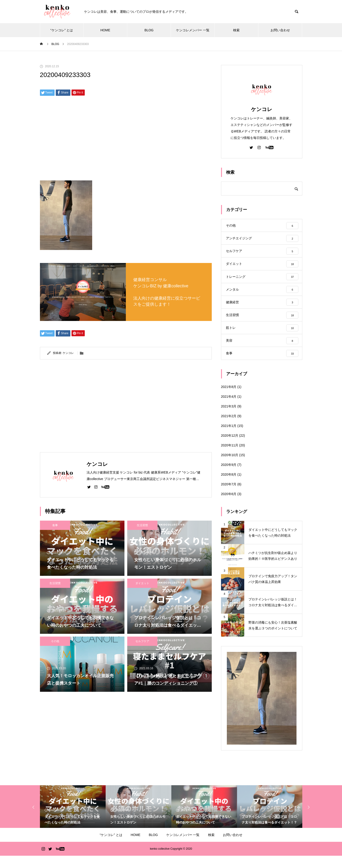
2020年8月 (229, 487)
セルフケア (142, 641)
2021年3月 (229, 419)
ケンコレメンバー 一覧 (193, 30)
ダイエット (142, 583)
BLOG (149, 30)
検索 (236, 30)
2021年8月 (229, 399)
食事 (55, 525)
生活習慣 (142, 525)
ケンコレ (68, 353)
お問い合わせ (280, 30)
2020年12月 (230, 448)
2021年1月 (229, 438)
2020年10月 (230, 467)
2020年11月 (230, 458)
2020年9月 (229, 477)
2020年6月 (229, 506)
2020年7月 (229, 496)
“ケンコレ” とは (62, 30)
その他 (55, 641)
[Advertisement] (126, 140)
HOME (105, 30)
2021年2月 (229, 428)
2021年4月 (229, 409)
